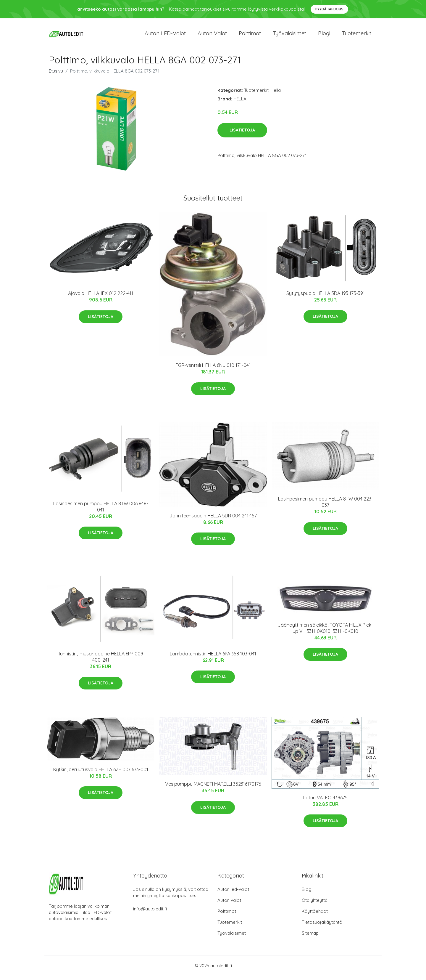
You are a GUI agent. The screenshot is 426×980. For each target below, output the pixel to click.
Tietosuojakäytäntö (322, 926)
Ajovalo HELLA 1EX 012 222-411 (101, 297)
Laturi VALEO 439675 (325, 802)
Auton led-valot (233, 893)
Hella (276, 94)
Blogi (324, 35)
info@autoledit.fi (150, 913)
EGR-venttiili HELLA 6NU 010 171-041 (213, 369)
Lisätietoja (242, 134)
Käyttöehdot (315, 915)
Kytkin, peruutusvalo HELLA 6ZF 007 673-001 (101, 774)
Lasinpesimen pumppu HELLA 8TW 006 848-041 (101, 511)
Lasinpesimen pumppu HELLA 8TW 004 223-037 (326, 506)
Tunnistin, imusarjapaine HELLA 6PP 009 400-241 (101, 661)
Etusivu (56, 75)
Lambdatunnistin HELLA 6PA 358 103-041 (213, 658)
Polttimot (250, 35)
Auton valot (212, 35)
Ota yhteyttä (315, 904)
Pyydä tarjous (329, 9)
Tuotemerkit (357, 35)
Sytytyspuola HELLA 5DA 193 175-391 (326, 297)
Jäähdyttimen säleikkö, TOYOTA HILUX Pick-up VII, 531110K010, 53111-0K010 (325, 632)
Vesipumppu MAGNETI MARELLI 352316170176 (213, 788)
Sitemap (310, 937)
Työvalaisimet (289, 35)
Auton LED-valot (165, 35)
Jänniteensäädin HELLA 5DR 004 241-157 (213, 520)
